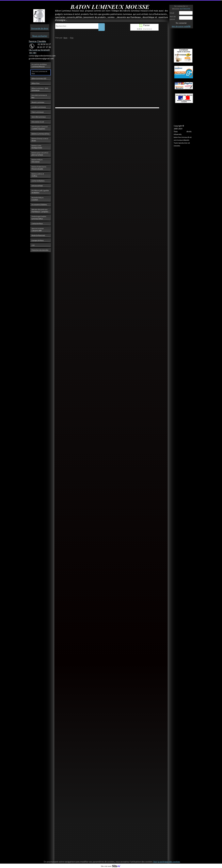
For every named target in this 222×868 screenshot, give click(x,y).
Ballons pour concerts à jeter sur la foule (40, 154)
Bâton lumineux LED (39, 78)
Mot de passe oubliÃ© (181, 26)
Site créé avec (112, 866)
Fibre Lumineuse (38, 112)
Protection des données (40, 250)
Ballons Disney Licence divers (40, 140)
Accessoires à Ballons (39, 204)
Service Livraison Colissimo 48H (38, 230)
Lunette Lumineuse (39, 107)
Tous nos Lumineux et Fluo (39, 72)
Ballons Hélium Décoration (37, 161)
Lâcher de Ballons (38, 181)
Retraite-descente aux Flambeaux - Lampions (40, 211)
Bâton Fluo (35, 83)
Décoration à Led (38, 122)
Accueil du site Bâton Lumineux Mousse (39, 65)
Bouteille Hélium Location (38, 199)
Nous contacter (40, 36)
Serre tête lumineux (39, 117)
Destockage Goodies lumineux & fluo (39, 217)
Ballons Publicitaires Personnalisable (39, 168)
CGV (33, 245)
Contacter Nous (37, 223)
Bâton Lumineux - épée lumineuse (40, 89)
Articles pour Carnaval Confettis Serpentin (40, 128)
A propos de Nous (38, 240)
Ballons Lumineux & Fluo (40, 134)
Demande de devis (40, 28)
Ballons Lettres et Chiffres (38, 175)
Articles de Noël (37, 186)
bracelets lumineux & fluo (39, 96)
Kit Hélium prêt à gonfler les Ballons (40, 192)
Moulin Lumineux (38, 102)
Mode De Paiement (38, 235)
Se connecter (181, 23)
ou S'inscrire (185, 9)
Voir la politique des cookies (166, 862)
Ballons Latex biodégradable (37, 147)
